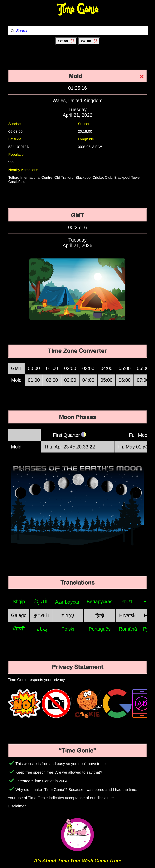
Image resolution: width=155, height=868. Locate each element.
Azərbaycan (68, 602)
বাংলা (128, 601)
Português (100, 629)
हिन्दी (100, 616)
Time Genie (77, 10)
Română (128, 629)
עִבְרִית (68, 615)
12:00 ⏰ (66, 41)
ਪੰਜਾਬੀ (19, 629)
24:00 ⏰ (89, 41)
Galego (19, 615)
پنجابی (41, 629)
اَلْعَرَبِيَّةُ (41, 601)
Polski (68, 629)
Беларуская (100, 601)
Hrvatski (128, 615)
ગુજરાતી (41, 615)
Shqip (19, 601)
